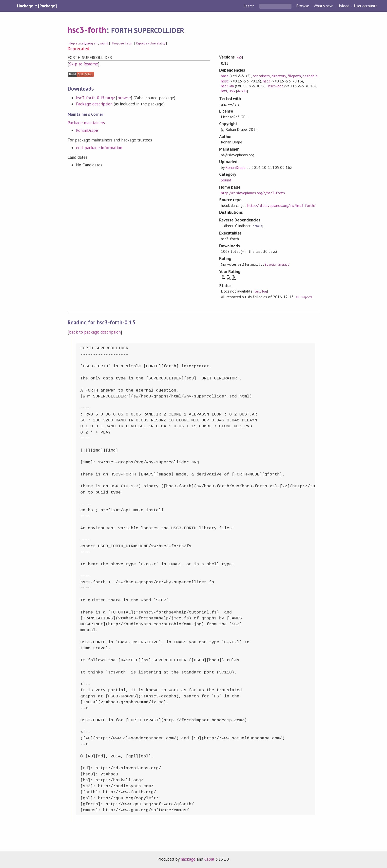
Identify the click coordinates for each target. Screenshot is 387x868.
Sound (226, 180)
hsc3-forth (87, 30)
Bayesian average (277, 265)
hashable (310, 76)
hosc (225, 81)
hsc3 (267, 81)
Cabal (209, 859)
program (92, 43)
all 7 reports (304, 297)
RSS (239, 57)
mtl (224, 91)
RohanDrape (87, 130)
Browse (302, 6)
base (225, 76)
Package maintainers (86, 123)
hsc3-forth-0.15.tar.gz (95, 98)
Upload (343, 6)
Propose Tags (122, 43)
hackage (188, 859)
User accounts (366, 6)
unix (232, 91)
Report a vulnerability (151, 43)
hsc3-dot (276, 86)
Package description (94, 104)
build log (261, 291)
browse (124, 98)
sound (104, 43)
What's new (323, 6)
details (242, 91)
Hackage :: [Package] (37, 6)
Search (250, 6)
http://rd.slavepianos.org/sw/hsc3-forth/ (281, 205)
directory (279, 76)
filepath (294, 76)
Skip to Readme (83, 64)
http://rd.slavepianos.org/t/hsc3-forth (253, 193)
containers (261, 76)
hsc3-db (227, 86)
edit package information (99, 148)
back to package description (95, 332)
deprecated (77, 43)
